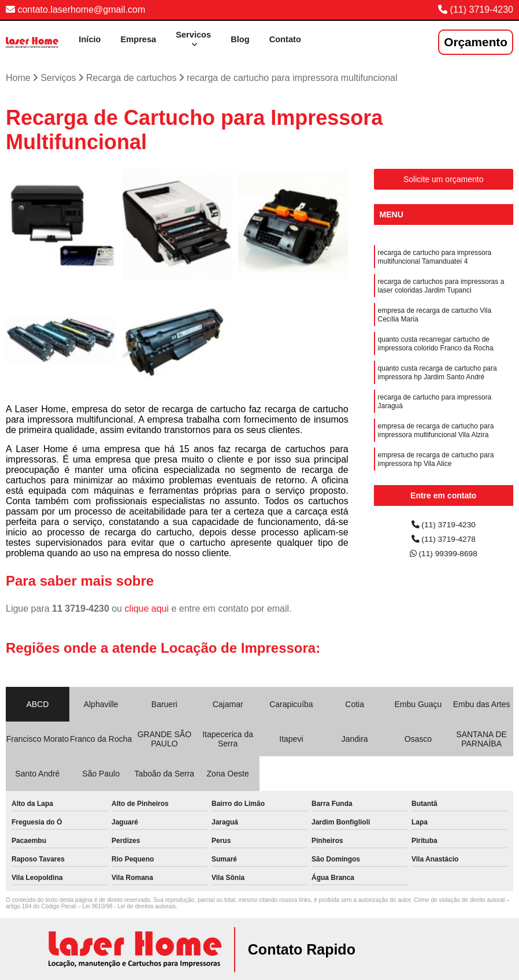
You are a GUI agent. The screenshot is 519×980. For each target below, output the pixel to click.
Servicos (187, 32)
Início (77, 37)
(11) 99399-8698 (444, 556)
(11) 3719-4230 (482, 10)
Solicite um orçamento (444, 178)
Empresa (129, 37)
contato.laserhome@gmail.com (75, 10)
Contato (283, 37)
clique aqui (147, 607)
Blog (236, 37)
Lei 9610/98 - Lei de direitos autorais (129, 905)
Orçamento (476, 41)
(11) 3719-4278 (443, 540)
